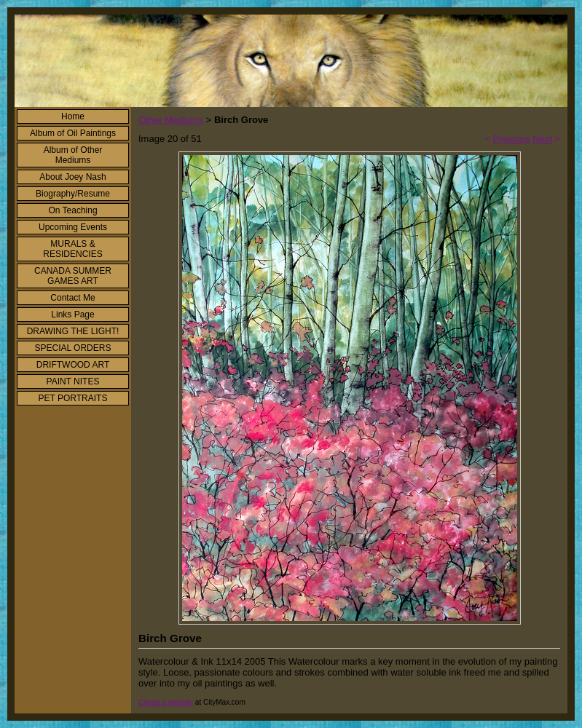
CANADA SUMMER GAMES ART (73, 276)
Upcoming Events (73, 227)
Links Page (72, 314)
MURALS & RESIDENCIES (72, 249)
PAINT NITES (73, 381)
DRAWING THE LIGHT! (73, 331)
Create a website (166, 702)
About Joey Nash (72, 177)
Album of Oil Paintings (73, 133)
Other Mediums (171, 120)
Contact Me (72, 298)
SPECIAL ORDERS (73, 348)
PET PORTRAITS (73, 398)
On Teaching (72, 210)
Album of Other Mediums (73, 155)
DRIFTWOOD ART (73, 365)
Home (73, 116)
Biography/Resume (73, 194)
